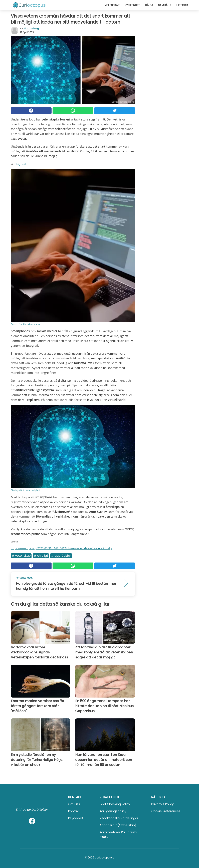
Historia (182, 5)
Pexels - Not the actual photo (25, 324)
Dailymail (20, 164)
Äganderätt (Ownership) (118, 825)
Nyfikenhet (132, 5)
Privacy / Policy (162, 804)
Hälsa (149, 5)
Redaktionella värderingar (119, 818)
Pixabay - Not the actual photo (26, 490)
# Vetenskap (21, 556)
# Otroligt (41, 556)
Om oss (74, 804)
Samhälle (165, 5)
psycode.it (76, 818)
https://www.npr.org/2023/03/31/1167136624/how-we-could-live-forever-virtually (61, 548)
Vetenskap (112, 5)
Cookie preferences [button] (166, 811)
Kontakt (74, 811)
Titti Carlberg (31, 29)
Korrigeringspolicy (113, 811)
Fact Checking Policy (115, 804)
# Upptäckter (61, 556)
